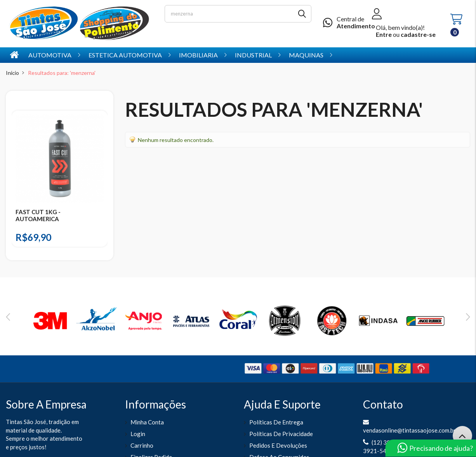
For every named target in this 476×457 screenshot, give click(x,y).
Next (468, 317)
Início (12, 73)
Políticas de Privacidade (281, 434)
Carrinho (142, 445)
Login (138, 434)
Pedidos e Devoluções (278, 445)
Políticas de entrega (276, 422)
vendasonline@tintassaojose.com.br (409, 430)
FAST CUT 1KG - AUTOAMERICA (38, 215)
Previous (8, 317)
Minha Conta (147, 422)
